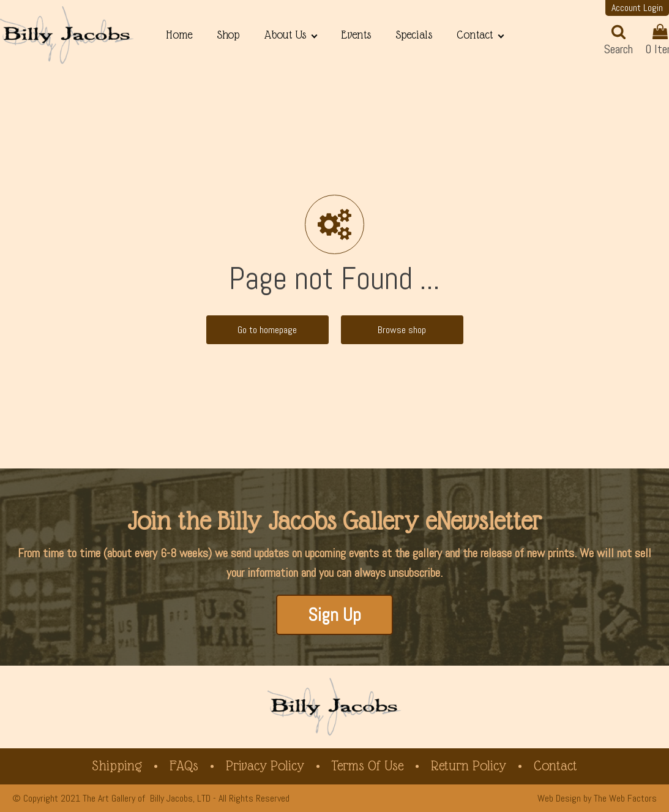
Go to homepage (267, 330)
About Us (285, 35)
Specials (414, 35)
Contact (475, 35)
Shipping (117, 766)
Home (179, 35)
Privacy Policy (265, 766)
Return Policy (469, 766)
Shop (228, 35)
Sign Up (334, 615)
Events (356, 35)
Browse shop (402, 330)
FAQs (184, 766)
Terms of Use (368, 766)
